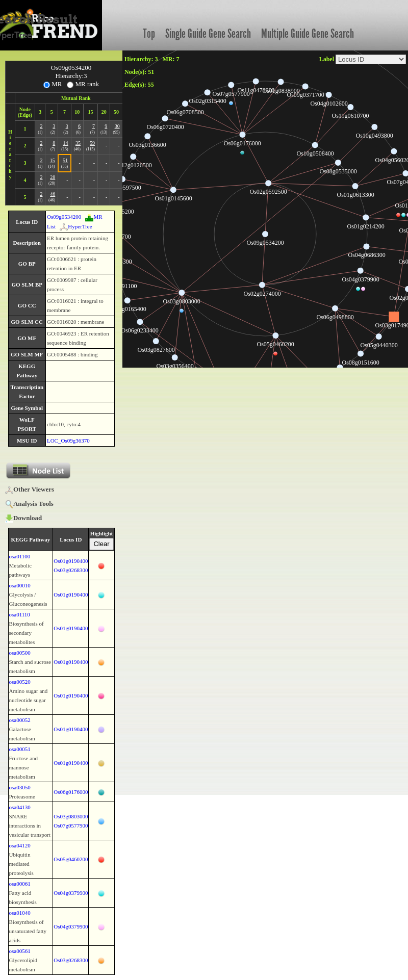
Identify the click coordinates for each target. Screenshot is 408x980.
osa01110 (20, 614)
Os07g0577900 (71, 826)
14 (66, 143)
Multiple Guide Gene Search (308, 34)
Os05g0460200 (71, 859)
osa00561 (20, 951)
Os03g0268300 (71, 570)
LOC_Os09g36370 (68, 441)
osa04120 (20, 845)
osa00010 (20, 585)
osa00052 (20, 720)
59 (92, 143)
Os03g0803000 (71, 816)
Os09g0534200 (64, 217)
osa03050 (20, 787)
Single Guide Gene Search (208, 34)
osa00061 (20, 884)
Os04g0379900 (71, 893)
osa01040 (20, 913)
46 (53, 194)
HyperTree (76, 226)
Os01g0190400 (71, 561)
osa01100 (20, 556)
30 (117, 126)
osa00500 (20, 653)
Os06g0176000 (71, 792)
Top (149, 34)
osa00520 (20, 682)
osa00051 (20, 749)
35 (78, 143)
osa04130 (20, 807)
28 (53, 177)
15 (53, 160)
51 (65, 160)
